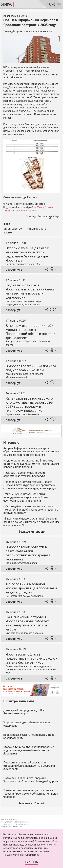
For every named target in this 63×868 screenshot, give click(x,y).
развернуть (14, 270)
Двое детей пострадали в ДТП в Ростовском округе (24, 712)
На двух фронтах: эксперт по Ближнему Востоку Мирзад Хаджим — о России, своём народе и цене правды (31, 464)
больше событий (32, 803)
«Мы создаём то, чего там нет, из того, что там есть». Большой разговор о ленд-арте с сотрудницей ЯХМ (31, 510)
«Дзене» (48, 207)
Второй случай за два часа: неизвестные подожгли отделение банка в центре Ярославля (27, 254)
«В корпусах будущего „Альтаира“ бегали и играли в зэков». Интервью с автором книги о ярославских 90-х (31, 522)
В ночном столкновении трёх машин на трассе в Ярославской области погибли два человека (30, 332)
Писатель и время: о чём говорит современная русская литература (24, 474)
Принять (32, 862)
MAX (40, 207)
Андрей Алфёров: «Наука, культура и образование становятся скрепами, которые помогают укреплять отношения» (31, 451)
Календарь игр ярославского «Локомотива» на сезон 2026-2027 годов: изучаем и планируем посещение (29, 404)
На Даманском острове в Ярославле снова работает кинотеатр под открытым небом (27, 623)
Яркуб (7, 4)
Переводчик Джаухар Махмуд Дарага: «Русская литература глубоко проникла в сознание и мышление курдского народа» (30, 485)
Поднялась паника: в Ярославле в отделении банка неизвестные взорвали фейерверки (30, 291)
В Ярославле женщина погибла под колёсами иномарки (31, 368)
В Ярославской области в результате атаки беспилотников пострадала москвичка (28, 553)
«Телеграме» (28, 211)
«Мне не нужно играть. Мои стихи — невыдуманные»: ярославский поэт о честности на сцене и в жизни (27, 497)
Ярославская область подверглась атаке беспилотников (29, 736)
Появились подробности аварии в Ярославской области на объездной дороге (31, 780)
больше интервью (32, 532)
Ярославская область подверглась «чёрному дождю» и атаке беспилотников (31, 658)
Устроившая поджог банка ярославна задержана (27, 724)
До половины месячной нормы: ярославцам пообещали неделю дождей (31, 588)
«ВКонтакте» (11, 211)
